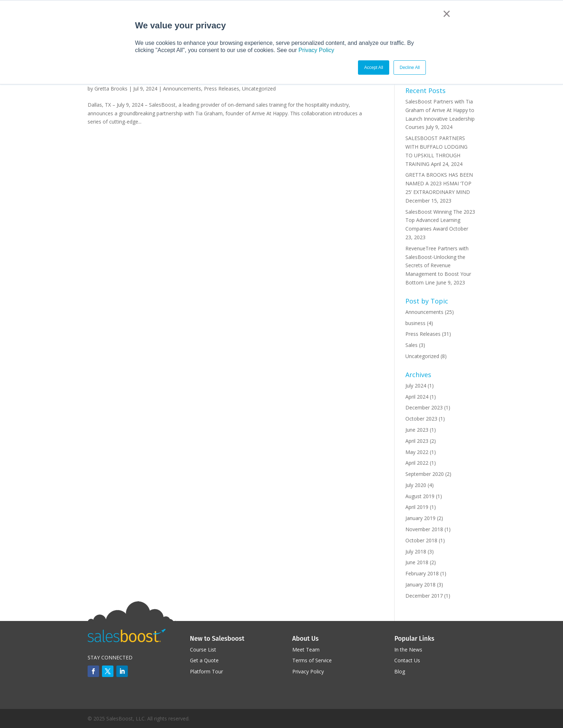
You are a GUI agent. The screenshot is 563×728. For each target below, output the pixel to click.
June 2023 (417, 430)
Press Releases (222, 89)
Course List (203, 650)
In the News (408, 650)
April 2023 (417, 441)
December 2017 (424, 596)
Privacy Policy (316, 50)
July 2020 (416, 485)
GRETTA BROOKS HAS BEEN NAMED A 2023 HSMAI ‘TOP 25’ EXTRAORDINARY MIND (439, 183)
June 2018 (417, 562)
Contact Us (407, 660)
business (415, 323)
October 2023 (421, 419)
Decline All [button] (410, 68)
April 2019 (417, 507)
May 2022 (417, 452)
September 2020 (425, 474)
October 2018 (421, 540)
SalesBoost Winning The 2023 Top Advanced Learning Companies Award (440, 220)
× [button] (446, 14)
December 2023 (424, 407)
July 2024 (416, 386)
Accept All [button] (374, 68)
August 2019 (420, 496)
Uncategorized (259, 89)
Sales (411, 345)
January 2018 (420, 585)
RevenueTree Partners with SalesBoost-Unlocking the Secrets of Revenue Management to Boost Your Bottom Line (438, 265)
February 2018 (422, 573)
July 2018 (416, 551)
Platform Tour (206, 671)
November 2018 (424, 529)
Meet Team (306, 650)
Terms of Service (312, 660)
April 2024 (417, 397)
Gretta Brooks (111, 89)
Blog (400, 671)
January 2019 (420, 518)
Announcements (182, 89)
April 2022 (417, 463)
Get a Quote (204, 660)
